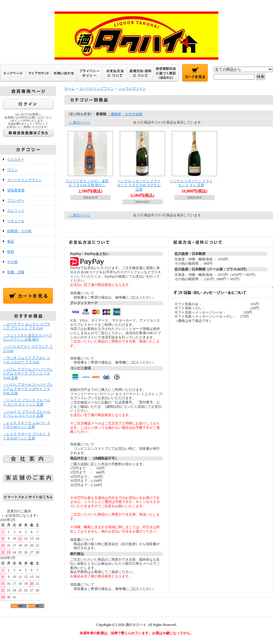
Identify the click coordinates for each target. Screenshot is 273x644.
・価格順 (114, 114)
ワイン (12, 170)
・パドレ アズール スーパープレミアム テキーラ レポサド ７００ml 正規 (28, 389)
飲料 (11, 252)
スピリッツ (16, 211)
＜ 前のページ (79, 122)
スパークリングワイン (24, 180)
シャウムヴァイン (132, 89)
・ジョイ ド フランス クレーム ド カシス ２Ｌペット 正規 (27, 402)
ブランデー (16, 201)
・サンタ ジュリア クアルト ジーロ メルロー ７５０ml (27, 360)
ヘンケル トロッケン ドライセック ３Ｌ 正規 (191, 183)
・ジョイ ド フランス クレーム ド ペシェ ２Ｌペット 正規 (27, 414)
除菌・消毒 (16, 272)
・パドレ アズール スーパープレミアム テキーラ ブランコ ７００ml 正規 (28, 373)
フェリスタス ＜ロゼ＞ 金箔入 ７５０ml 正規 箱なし (87, 183)
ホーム (70, 89)
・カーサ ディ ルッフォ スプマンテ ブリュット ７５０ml (27, 326)
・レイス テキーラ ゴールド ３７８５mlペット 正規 (27, 436)
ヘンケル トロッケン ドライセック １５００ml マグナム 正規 (139, 185)
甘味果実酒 (16, 190)
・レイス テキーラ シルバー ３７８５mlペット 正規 (27, 425)
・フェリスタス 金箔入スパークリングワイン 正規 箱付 (27, 338)
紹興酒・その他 (19, 231)
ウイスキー (16, 159)
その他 (12, 262)
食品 (11, 241)
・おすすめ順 (132, 114)
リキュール (16, 221)
